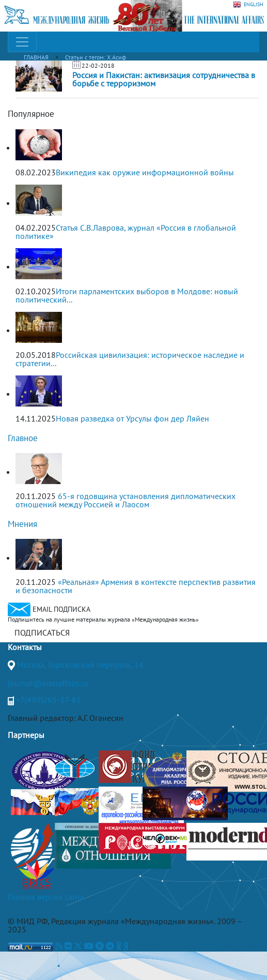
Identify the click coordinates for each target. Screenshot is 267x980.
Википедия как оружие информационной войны (145, 172)
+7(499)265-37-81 (49, 700)
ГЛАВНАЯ (36, 57)
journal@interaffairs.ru (48, 683)
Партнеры (26, 735)
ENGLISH (248, 5)
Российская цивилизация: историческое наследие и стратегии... (130, 359)
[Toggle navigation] (22, 42)
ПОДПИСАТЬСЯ (42, 632)
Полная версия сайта (46, 897)
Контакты (25, 647)
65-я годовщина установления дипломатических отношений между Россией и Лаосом (125, 500)
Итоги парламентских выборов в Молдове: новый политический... (127, 295)
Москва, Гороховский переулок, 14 (80, 665)
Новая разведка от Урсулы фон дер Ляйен (132, 418)
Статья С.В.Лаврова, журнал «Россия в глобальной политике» (126, 232)
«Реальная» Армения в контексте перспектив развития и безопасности (136, 586)
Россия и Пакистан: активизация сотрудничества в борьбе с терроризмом (164, 79)
